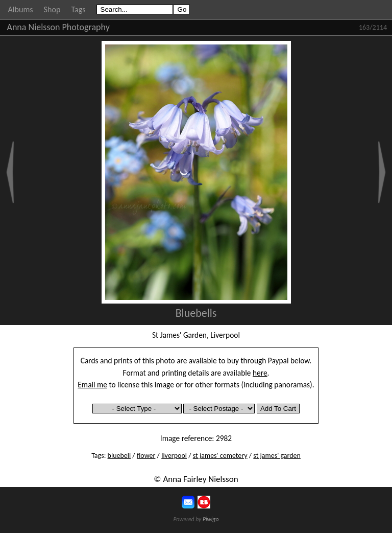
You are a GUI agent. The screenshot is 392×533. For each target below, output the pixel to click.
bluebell (119, 456)
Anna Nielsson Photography (58, 27)
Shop (52, 9)
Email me (92, 385)
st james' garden (277, 456)
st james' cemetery (220, 456)
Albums (21, 9)
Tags (78, 9)
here (260, 373)
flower (146, 456)
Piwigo (211, 519)
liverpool (174, 456)
